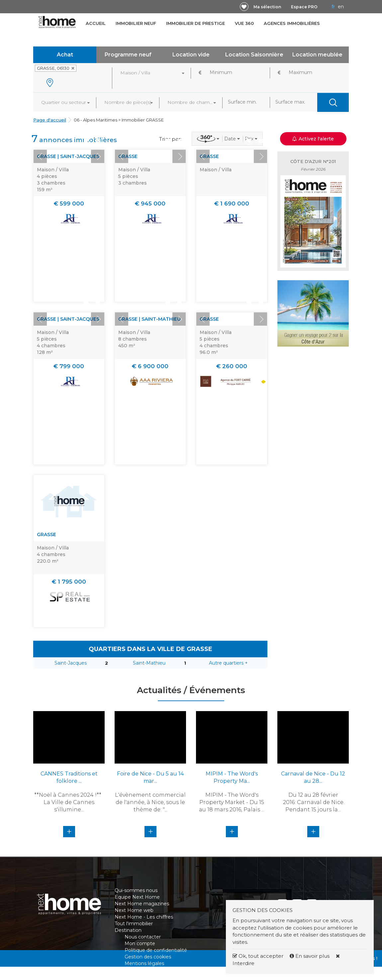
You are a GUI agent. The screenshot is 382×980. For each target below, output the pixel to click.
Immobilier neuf (136, 23)
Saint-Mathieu (149, 663)
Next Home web (134, 910)
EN (341, 7)
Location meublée (317, 55)
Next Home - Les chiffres (144, 917)
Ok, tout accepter (258, 956)
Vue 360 (244, 23)
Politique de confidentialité (156, 950)
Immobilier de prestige (195, 23)
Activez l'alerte (313, 139)
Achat (65, 55)
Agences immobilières (292, 23)
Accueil (96, 23)
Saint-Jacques (71, 663)
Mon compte (140, 943)
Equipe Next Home (137, 897)
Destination (128, 930)
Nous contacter (143, 937)
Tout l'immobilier (134, 924)
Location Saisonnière (254, 55)
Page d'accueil (50, 120)
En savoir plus (310, 956)
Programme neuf (128, 55)
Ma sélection (267, 7)
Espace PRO (304, 7)
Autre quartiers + (228, 663)
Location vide (191, 55)
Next (98, 156)
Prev (40, 156)
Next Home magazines (142, 904)
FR (333, 7)
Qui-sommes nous (136, 890)
